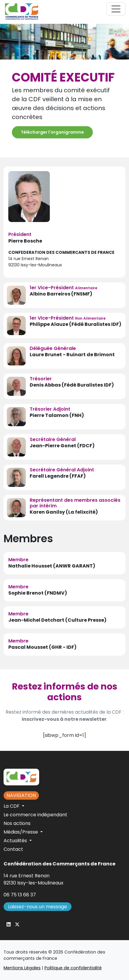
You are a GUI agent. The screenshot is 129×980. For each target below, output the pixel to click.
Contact (13, 849)
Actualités (16, 841)
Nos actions (17, 823)
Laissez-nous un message (38, 907)
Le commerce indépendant (35, 815)
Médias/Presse (21, 832)
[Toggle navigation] (116, 9)
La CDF (12, 806)
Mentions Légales (22, 968)
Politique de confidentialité (73, 968)
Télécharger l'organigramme (52, 132)
